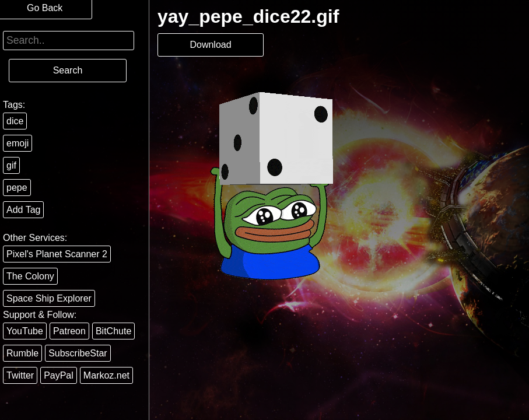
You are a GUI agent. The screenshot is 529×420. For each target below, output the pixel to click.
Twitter (20, 375)
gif (11, 165)
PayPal (59, 375)
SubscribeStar (78, 353)
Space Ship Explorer (49, 298)
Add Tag (23, 210)
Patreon (69, 331)
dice (15, 121)
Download (210, 45)
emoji (17, 143)
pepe (17, 188)
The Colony (30, 276)
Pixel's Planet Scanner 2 (57, 254)
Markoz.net (106, 375)
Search (68, 70)
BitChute (113, 331)
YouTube (25, 331)
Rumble (22, 353)
